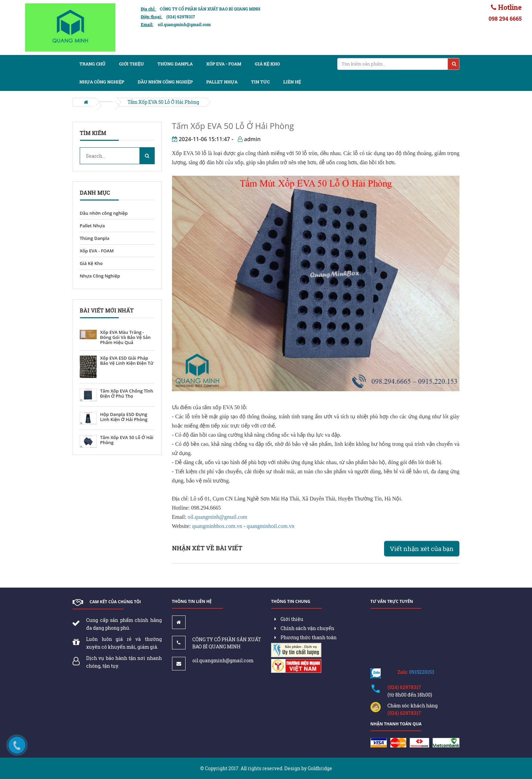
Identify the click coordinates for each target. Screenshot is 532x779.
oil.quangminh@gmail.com (217, 517)
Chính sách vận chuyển (304, 628)
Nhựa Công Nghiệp (102, 82)
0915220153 (422, 672)
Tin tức (260, 82)
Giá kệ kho (267, 64)
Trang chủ (92, 64)
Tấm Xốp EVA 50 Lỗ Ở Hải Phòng (163, 102)
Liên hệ (292, 82)
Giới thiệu (131, 64)
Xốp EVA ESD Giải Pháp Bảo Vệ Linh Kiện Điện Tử (127, 361)
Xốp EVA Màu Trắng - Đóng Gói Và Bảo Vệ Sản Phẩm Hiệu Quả (125, 337)
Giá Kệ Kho (91, 263)
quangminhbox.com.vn (217, 526)
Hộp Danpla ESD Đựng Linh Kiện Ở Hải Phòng (124, 417)
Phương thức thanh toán (306, 637)
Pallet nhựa (222, 82)
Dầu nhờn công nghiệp (165, 82)
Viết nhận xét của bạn (422, 549)
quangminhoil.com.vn (270, 526)
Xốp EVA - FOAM (224, 64)
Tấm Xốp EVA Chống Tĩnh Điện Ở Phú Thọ (127, 394)
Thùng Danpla (175, 64)
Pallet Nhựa (92, 226)
